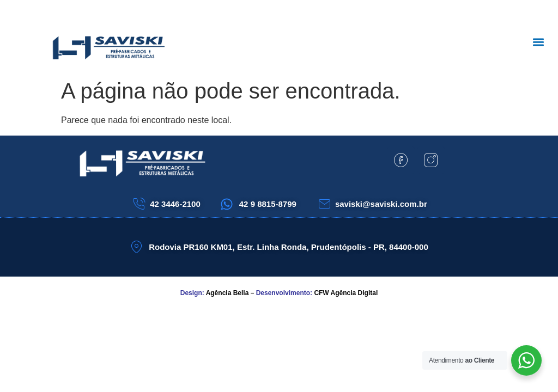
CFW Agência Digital (346, 293)
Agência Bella (228, 293)
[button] (538, 42)
